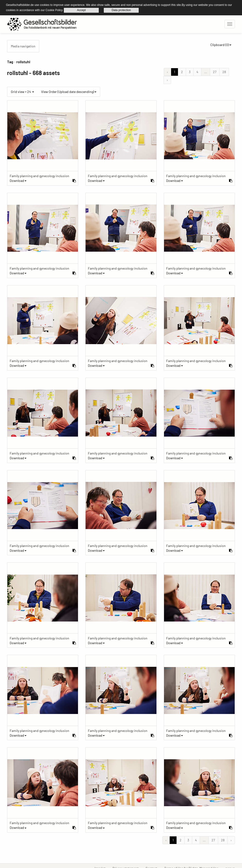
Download (18, 180)
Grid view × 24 (22, 91)
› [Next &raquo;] (167, 80)
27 (215, 72)
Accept (81, 10)
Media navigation (23, 46)
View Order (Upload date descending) (69, 91)
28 (224, 72)
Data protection (121, 10)
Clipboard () (221, 44)
